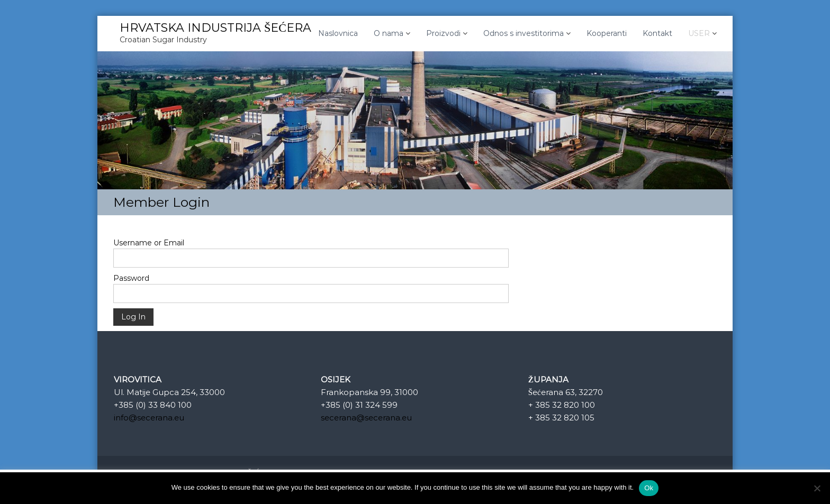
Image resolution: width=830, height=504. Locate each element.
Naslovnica (338, 33)
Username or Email (149, 243)
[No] (817, 488)
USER (699, 33)
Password (131, 278)
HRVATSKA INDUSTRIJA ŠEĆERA (215, 28)
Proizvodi (443, 33)
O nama (389, 33)
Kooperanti (607, 33)
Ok (649, 488)
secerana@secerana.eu (366, 418)
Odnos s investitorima (524, 33)
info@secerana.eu (149, 418)
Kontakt (657, 33)
